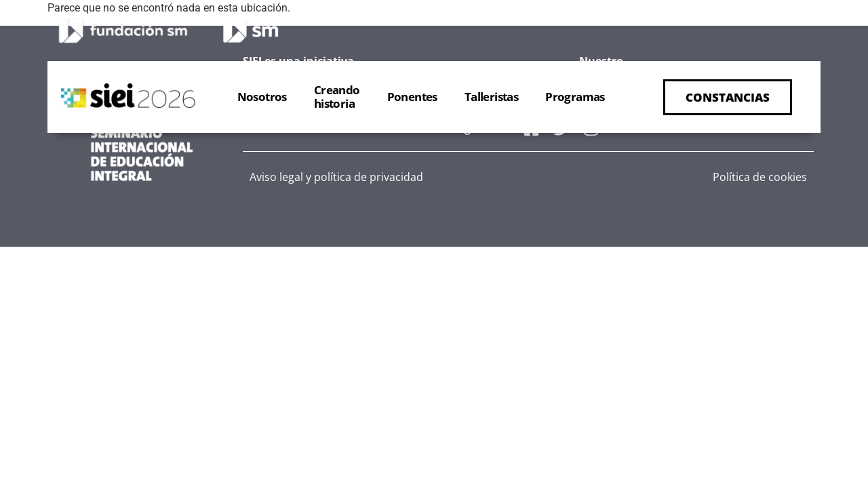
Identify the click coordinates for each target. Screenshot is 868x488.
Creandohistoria (337, 97)
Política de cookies (760, 177)
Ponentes (412, 97)
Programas (575, 97)
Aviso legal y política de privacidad (336, 177)
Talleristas (491, 97)
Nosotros (262, 97)
